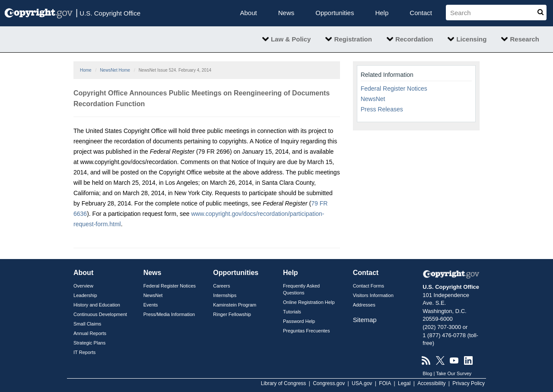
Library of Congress (284, 383)
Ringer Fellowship (232, 314)
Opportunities (335, 13)
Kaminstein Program (235, 305)
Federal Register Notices (394, 89)
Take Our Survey (454, 373)
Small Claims (87, 324)
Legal (404, 383)
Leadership (85, 295)
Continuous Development (100, 314)
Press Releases (382, 109)
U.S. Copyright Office (108, 13)
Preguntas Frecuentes (307, 331)
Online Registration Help (309, 302)
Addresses (364, 305)
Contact (421, 13)
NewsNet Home (115, 70)
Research (524, 39)
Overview (83, 286)
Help (382, 13)
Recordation (414, 39)
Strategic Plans (89, 343)
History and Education (97, 305)
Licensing (471, 39)
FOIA (385, 383)
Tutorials (292, 312)
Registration (353, 39)
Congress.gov (329, 383)
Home (86, 70)
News (286, 13)
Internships (225, 295)
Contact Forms (369, 286)
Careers (221, 286)
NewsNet (373, 99)
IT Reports (84, 352)
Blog (427, 373)
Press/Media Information (169, 314)
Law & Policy (291, 39)
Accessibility (431, 383)
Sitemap (365, 320)
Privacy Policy (469, 383)
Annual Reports (90, 333)
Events (151, 305)
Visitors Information (373, 295)
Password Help (299, 321)
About (249, 13)
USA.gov (362, 383)
